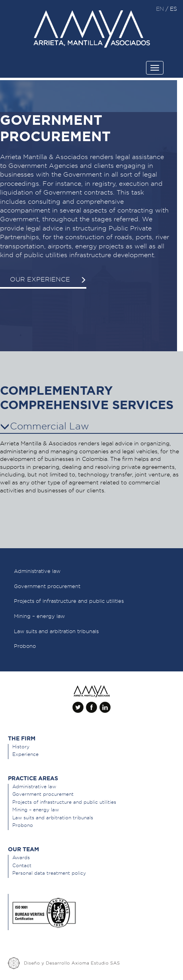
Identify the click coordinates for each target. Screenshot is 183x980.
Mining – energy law (36, 810)
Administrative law (34, 786)
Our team (23, 849)
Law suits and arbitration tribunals (53, 818)
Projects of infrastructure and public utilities (64, 802)
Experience (25, 754)
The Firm (22, 738)
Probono (23, 825)
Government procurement (43, 794)
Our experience (48, 279)
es (173, 9)
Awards (21, 857)
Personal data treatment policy (49, 873)
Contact (22, 865)
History (21, 747)
